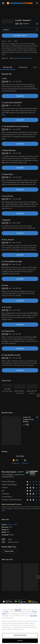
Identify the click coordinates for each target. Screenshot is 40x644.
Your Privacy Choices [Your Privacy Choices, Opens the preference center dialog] (20, 635)
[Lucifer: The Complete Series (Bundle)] (25, 418)
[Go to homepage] (20, 3)
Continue (20, 641)
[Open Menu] (3, 3)
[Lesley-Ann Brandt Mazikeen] (32, 395)
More (4, 54)
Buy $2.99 (20, 96)
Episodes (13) (8, 67)
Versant (18, 610)
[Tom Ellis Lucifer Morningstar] (7, 395)
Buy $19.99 (24, 36)
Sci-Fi (15, 507)
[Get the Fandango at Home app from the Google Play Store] (21, 584)
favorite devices (26, 58)
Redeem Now (9, 534)
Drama (10, 507)
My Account (8, 602)
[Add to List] (37, 24)
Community (15, 446)
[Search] (37, 3)
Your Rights (33, 616)
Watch (6, 598)
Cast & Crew (23, 67)
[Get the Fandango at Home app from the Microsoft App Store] (33, 584)
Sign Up (20, 591)
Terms (6, 612)
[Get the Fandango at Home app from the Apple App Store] (8, 584)
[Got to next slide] (38, 395)
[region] (20, 624)
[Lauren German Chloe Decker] (20, 395)
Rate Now (25, 446)
